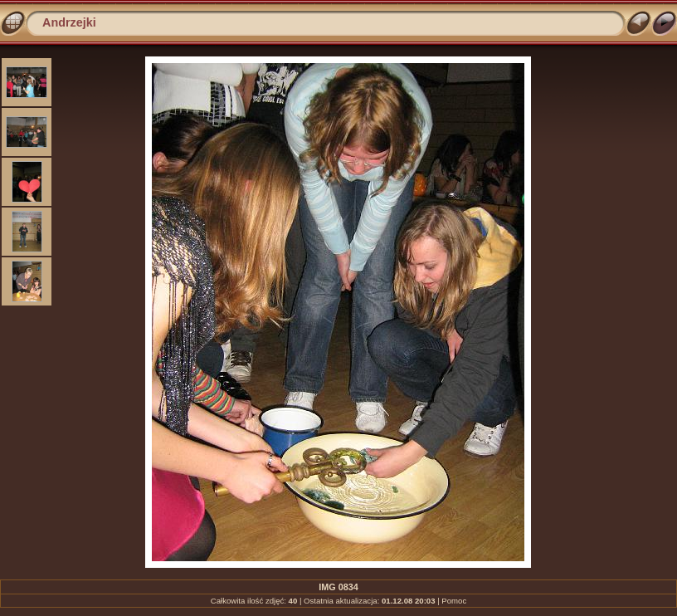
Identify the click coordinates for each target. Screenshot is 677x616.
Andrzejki (69, 22)
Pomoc (454, 601)
